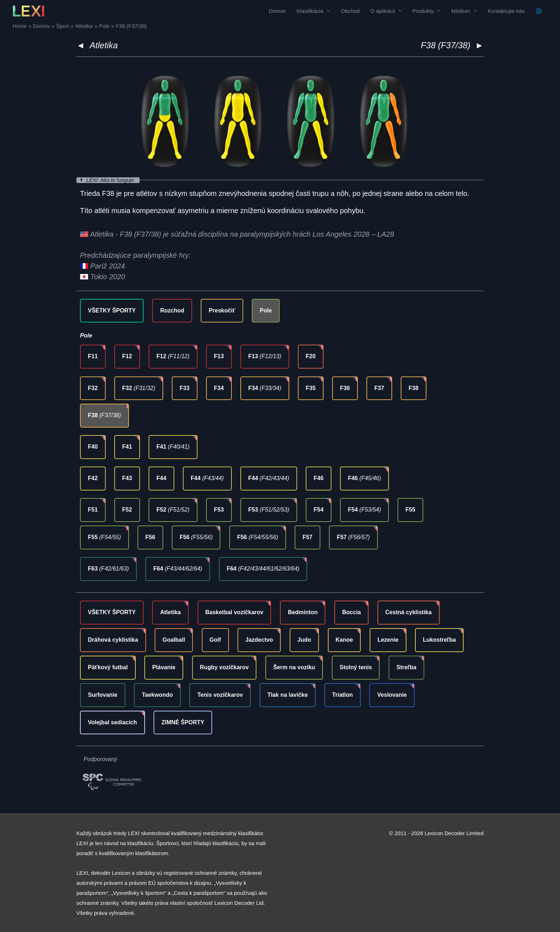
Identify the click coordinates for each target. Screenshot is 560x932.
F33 (185, 388)
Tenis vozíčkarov (220, 694)
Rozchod (172, 310)
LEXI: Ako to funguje (111, 180)
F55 (410, 510)
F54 (319, 510)
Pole (266, 310)
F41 (127, 447)
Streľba (406, 667)
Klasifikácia (310, 11)
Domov (277, 11)
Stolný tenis (356, 667)
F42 (93, 478)
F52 (127, 510)
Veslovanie (392, 694)
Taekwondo (157, 694)
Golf (215, 640)
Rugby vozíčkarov (224, 667)
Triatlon (342, 694)
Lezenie (388, 640)
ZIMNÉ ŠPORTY (183, 722)
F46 (319, 478)
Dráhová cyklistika (113, 640)
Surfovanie (103, 694)
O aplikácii (383, 11)
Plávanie (164, 667)
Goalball (174, 640)
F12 (127, 356)
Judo (304, 640)
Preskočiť (222, 310)
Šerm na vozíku (294, 667)
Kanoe (344, 640)
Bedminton (303, 612)
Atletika (104, 45)
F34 (219, 388)
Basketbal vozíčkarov (234, 612)
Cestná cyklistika (409, 612)
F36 (345, 388)
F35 (311, 388)
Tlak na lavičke (288, 694)
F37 (379, 388)
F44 (161, 478)
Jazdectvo (259, 640)
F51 (93, 510)
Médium (461, 11)
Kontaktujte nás (506, 11)
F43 (127, 478)
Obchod (350, 11)
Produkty (423, 11)
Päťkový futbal (108, 667)
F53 (219, 510)
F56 (150, 537)
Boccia (351, 612)
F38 (414, 388)
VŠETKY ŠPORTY (112, 310)
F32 (93, 388)
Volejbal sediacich (112, 722)
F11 (93, 356)
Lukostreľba (439, 640)
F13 (219, 356)
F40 (93, 447)
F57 (307, 537)
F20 (311, 356)
